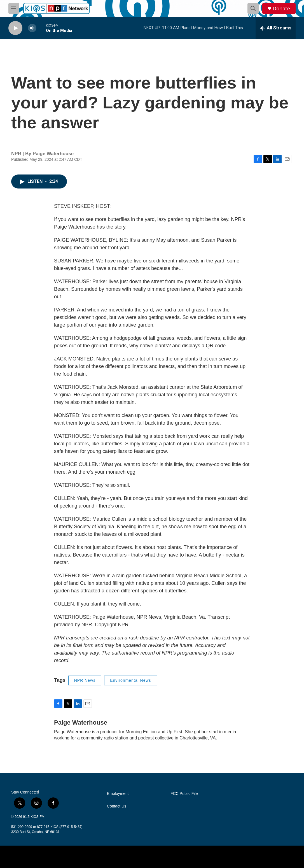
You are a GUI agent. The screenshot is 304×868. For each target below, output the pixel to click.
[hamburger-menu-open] (14, 8)
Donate (281, 9)
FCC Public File (184, 794)
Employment (118, 794)
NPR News (85, 680)
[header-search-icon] (253, 8)
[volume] (32, 28)
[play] (15, 28)
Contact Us (117, 806)
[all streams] (276, 28)
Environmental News (130, 680)
